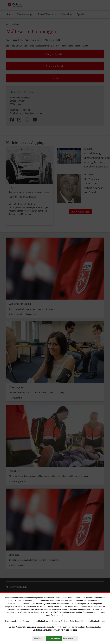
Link (62, 615)
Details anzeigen (71, 638)
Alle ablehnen (40, 638)
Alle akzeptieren (55, 638)
